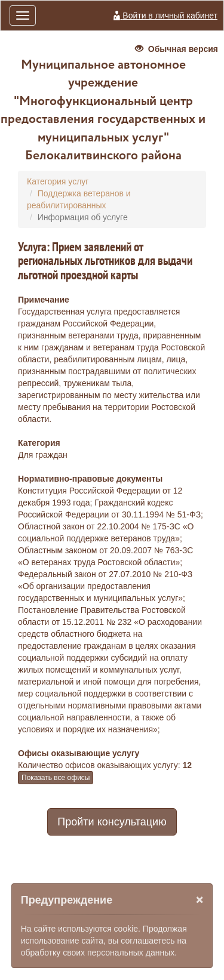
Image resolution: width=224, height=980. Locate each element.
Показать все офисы (56, 778)
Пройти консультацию (112, 822)
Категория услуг (58, 181)
